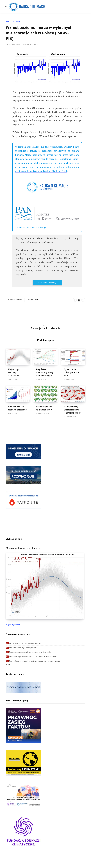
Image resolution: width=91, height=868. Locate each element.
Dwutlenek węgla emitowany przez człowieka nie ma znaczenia (31, 657)
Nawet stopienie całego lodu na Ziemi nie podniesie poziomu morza (33, 661)
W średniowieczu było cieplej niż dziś (21, 648)
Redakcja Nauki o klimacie (45, 328)
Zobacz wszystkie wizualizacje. (31, 227)
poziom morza (34, 300)
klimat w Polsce (15, 300)
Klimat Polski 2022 (50, 136)
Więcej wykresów (13, 625)
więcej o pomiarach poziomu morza (63, 96)
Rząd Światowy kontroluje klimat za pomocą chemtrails (28, 652)
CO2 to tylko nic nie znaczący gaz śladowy (23, 643)
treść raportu (68, 136)
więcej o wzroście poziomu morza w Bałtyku (35, 100)
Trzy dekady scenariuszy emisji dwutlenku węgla (45, 372)
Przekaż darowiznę (47, 283)
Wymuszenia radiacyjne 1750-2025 (72, 372)
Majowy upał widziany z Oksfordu (14, 372)
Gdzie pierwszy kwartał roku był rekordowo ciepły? (72, 410)
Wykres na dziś (13, 22)
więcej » (9, 665)
